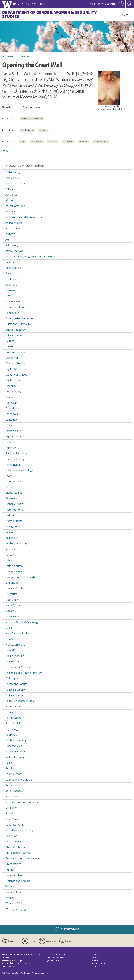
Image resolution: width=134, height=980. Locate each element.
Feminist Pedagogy (16, 453)
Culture (10, 341)
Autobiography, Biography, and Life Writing (31, 256)
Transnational (101, 142)
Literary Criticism (15, 588)
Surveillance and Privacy (19, 830)
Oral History (12, 662)
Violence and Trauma (18, 881)
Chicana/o (11, 285)
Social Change (14, 791)
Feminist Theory (15, 459)
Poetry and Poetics (16, 684)
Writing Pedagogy (16, 909)
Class (8, 296)
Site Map (95, 960)
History (10, 515)
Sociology (11, 808)
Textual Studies (14, 842)
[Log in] (121, 4)
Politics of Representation (20, 701)
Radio (9, 763)
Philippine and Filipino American (24, 673)
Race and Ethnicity (16, 752)
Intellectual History (16, 543)
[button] (109, 88)
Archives (10, 234)
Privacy (95, 954)
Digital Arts (12, 369)
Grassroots (12, 498)
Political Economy (15, 690)
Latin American (14, 566)
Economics (12, 414)
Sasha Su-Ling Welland (32, 119)
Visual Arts (12, 886)
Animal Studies (14, 223)
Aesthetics (11, 195)
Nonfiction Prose (15, 645)
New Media (12, 639)
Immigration (13, 526)
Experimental (13, 436)
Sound (9, 813)
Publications (23, 56)
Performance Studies (18, 667)
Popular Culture (15, 706)
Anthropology (14, 228)
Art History (36, 142)
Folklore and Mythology (19, 470)
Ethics (9, 425)
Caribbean (11, 279)
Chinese (53, 142)
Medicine (11, 611)
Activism (10, 189)
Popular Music (14, 712)
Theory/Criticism (15, 847)
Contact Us (97, 966)
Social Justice (13, 796)
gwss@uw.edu (53, 960)
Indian (9, 532)
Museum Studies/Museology (22, 622)
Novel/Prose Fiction (17, 650)
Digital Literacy (14, 380)
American (11, 212)
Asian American (14, 251)
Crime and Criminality (18, 324)
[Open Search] (130, 4)
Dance (9, 346)
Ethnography (13, 431)
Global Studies (14, 493)
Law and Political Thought (21, 577)
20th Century (13, 172)
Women (10, 898)
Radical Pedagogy (16, 757)
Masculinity (12, 600)
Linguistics (12, 583)
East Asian (11, 403)
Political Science (14, 695)
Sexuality (11, 785)
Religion (10, 768)
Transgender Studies (18, 853)
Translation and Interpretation (23, 858)
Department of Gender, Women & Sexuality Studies (50, 14)
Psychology (12, 729)
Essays (43, 130)
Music (9, 628)
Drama (9, 397)
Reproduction (13, 774)
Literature (11, 594)
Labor (9, 560)
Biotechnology (14, 268)
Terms (94, 957)
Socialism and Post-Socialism (22, 802)
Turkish (10, 870)
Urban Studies (14, 875)
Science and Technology (19, 780)
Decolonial (12, 358)
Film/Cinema (13, 465)
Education (11, 420)
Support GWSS (67, 929)
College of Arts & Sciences (103, 4)
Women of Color (15, 903)
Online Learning (15, 656)
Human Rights (14, 521)
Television (11, 836)
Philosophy (12, 678)
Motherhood (13, 616)
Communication (15, 307)
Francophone (13, 482)
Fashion (10, 442)
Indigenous (12, 538)
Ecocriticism (12, 408)
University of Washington (20, 973)
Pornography (13, 718)
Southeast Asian (15, 825)
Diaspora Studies (15, 363)
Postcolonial (13, 723)
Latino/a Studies (15, 572)
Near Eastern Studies (18, 633)
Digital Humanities (16, 375)
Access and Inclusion (17, 183)
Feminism (68, 142)
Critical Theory (14, 335)
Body (8, 273)
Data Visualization (16, 352)
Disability (11, 386)
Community (12, 313)
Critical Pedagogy (15, 330)
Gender (84, 142)
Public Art (11, 735)
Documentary (13, 392)
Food (8, 476)
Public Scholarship (16, 740)
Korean (10, 555)
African (10, 200)
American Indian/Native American (25, 217)
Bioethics (11, 262)
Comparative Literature (19, 318)
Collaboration (13, 302)
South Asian (12, 819)
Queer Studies (14, 746)
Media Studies (14, 605)
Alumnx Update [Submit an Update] (99, 963)
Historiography (14, 510)
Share (7, 151)
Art (23, 142)
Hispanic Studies (15, 504)
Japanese (11, 549)
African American (15, 206)
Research (11, 56)
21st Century (13, 178)
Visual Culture (14, 892)
